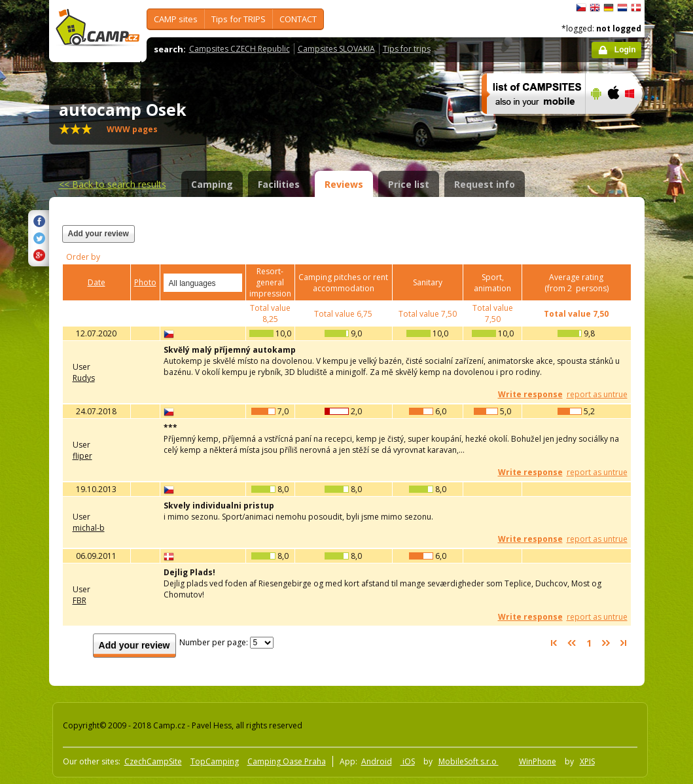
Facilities (279, 184)
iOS (408, 761)
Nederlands (622, 8)
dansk (636, 8)
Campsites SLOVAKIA (336, 49)
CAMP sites (176, 19)
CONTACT (298, 19)
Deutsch (609, 8)
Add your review (98, 234)
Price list (409, 184)
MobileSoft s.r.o (469, 761)
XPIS (587, 761)
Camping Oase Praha (287, 761)
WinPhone (538, 761)
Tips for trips (407, 49)
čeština (581, 8)
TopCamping (215, 761)
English (595, 8)
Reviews (344, 184)
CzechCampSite (153, 761)
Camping (212, 184)
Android (377, 761)
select (233, 283)
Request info (485, 184)
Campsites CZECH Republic (240, 49)
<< (113, 184)
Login (625, 50)
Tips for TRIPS (239, 19)
